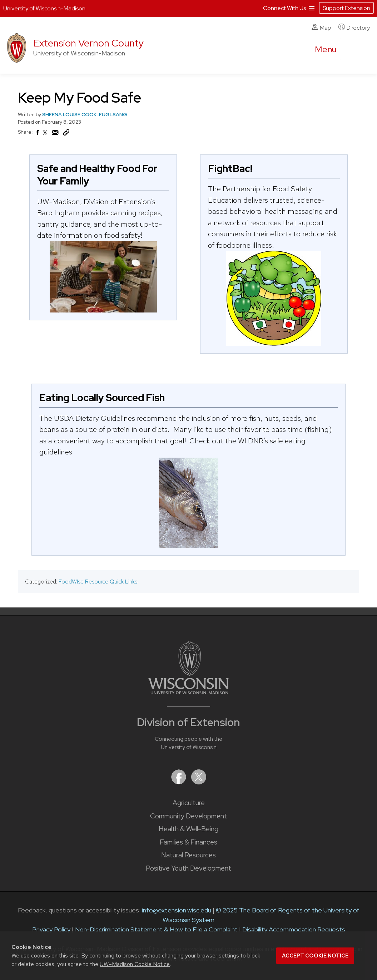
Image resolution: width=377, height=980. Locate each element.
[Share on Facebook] (37, 134)
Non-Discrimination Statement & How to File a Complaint (156, 929)
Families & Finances (188, 842)
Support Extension (346, 8)
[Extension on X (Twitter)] (199, 782)
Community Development (188, 816)
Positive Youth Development (188, 868)
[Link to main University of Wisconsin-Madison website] (188, 692)
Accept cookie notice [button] (315, 956)
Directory (354, 28)
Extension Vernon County (88, 43)
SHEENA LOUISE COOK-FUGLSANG (85, 114)
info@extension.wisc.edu (177, 910)
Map (321, 28)
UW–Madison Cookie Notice (135, 964)
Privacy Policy (51, 929)
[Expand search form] (354, 50)
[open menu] (326, 49)
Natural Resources (188, 855)
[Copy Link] (66, 134)
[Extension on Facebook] (179, 782)
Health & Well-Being (188, 829)
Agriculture (189, 803)
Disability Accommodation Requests (294, 929)
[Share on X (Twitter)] (45, 136)
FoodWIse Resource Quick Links (98, 582)
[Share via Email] (55, 134)
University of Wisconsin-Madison (44, 8)
